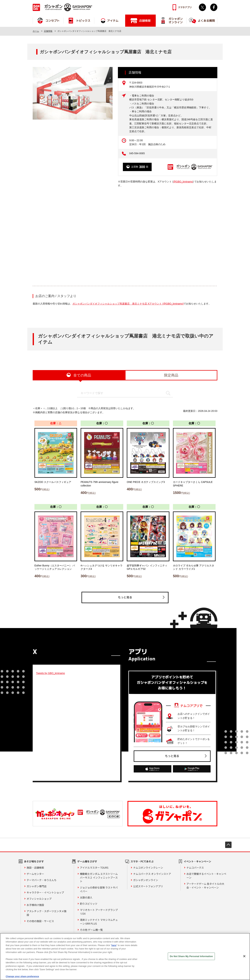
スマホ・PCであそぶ (142, 861)
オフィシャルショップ (39, 899)
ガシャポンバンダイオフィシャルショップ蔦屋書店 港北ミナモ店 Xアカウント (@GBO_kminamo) (128, 304)
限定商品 (171, 375)
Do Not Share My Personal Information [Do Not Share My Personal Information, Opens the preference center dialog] (191, 956)
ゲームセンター (35, 874)
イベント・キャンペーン (197, 861)
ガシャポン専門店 (37, 886)
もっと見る (125, 597)
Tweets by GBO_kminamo (51, 673)
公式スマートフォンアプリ (148, 886)
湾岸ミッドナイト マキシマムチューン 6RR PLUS (99, 922)
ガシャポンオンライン (146, 880)
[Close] (244, 956)
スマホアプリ (185, 7)
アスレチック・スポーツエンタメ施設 (47, 913)
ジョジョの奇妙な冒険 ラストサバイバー (99, 889)
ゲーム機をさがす (87, 861)
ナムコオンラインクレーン (148, 868)
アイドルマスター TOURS (94, 868)
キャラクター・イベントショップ (45, 892)
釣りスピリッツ (89, 904)
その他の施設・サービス (40, 921)
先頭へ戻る (228, 845)
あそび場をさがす (34, 861)
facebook (214, 7)
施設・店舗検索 (35, 868)
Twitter (202, 7)
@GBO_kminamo (183, 182)
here (114, 945)
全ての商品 (82, 375)
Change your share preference (22, 976)
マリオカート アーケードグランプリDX (99, 912)
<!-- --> (125, 236)
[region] (125, 957)
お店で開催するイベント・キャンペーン (206, 876)
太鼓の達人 (86, 897)
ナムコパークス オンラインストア (152, 874)
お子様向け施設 (35, 905)
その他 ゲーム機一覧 (91, 930)
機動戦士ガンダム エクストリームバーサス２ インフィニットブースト (99, 877)
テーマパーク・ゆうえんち (42, 880)
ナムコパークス (195, 868)
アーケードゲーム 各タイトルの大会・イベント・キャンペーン (205, 886)
